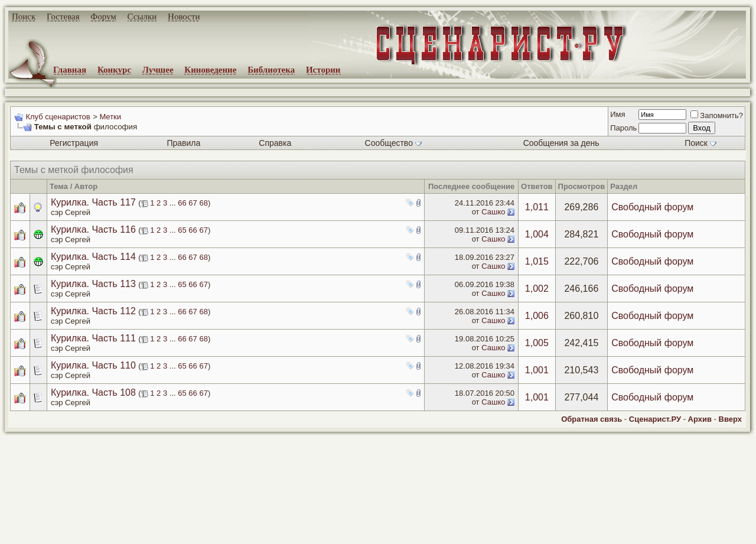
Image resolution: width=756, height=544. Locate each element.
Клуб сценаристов (58, 117)
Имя (617, 114)
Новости (184, 17)
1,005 (537, 343)
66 (182, 203)
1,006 (537, 316)
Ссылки (142, 17)
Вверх (730, 419)
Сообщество (393, 143)
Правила (183, 143)
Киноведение (210, 70)
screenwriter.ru (201, 525)
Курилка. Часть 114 (93, 257)
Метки (110, 117)
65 (182, 230)
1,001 (537, 370)
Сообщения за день (561, 143)
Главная (70, 70)
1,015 (537, 261)
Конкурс (114, 70)
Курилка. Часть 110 (93, 365)
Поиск (24, 17)
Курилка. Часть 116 (93, 229)
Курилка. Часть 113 (93, 284)
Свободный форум (652, 207)
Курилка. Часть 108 (93, 392)
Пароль (623, 128)
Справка (275, 143)
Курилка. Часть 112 (93, 311)
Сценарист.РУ (655, 419)
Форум (103, 17)
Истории (323, 70)
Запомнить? (717, 115)
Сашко (493, 212)
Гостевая (63, 17)
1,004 (537, 234)
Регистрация (74, 143)
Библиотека (271, 70)
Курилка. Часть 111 (93, 338)
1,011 (537, 207)
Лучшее (158, 70)
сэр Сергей (71, 212)
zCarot (472, 535)
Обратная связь (592, 419)
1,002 (537, 289)
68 (203, 203)
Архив (700, 419)
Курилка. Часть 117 (93, 202)
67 (193, 203)
